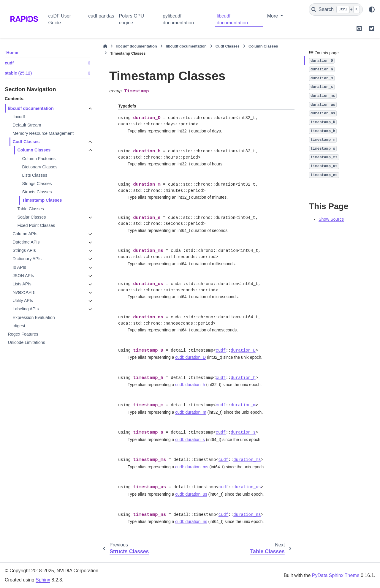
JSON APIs (23, 276)
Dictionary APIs (27, 259)
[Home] (105, 46)
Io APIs (19, 267)
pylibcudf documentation (178, 19)
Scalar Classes (31, 217)
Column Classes (34, 150)
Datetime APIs (26, 242)
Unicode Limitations (26, 342)
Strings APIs (24, 250)
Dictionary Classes (40, 167)
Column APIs (25, 234)
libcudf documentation (232, 19)
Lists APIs (22, 284)
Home (12, 53)
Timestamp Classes (42, 200)
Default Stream (27, 125)
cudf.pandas (101, 16)
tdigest (19, 326)
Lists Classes (35, 175)
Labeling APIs (26, 309)
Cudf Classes (26, 142)
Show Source (331, 219)
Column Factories (39, 159)
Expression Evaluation (34, 317)
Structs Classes (37, 192)
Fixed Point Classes (36, 225)
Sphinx (43, 580)
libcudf (19, 117)
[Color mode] (372, 10)
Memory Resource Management (43, 133)
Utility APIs (23, 301)
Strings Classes (37, 184)
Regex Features (23, 334)
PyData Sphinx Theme (336, 575)
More (273, 16)
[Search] (336, 10)
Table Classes (31, 209)
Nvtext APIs (23, 292)
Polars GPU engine (131, 19)
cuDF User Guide (60, 19)
